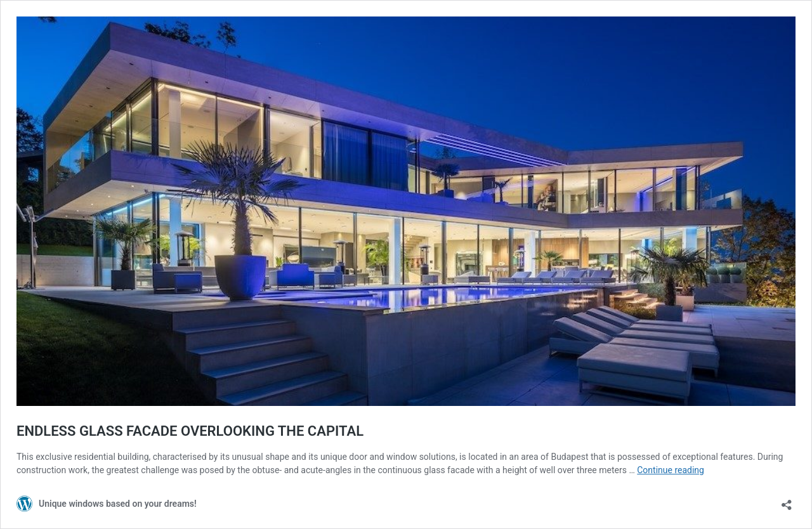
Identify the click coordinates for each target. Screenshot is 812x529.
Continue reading (671, 470)
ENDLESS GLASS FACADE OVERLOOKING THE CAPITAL (190, 431)
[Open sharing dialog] (787, 501)
